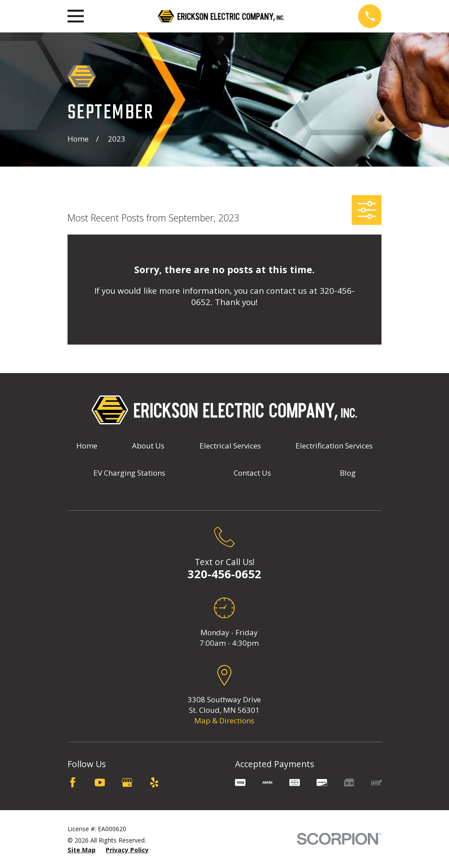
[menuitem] (82, 850)
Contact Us (252, 473)
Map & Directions (224, 720)
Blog (348, 473)
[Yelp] (154, 783)
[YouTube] (100, 783)
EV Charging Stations (129, 473)
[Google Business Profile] (127, 783)
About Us (148, 446)
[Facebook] (73, 783)
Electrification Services (334, 446)
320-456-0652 (224, 574)
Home (87, 446)
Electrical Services (230, 446)
